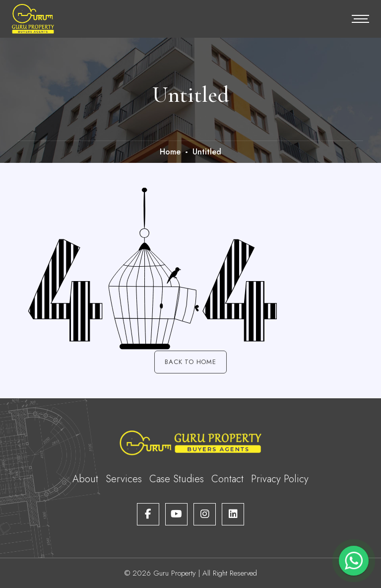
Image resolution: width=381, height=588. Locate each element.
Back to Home (190, 362)
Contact (227, 479)
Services (124, 479)
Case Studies (177, 479)
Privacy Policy (280, 479)
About (85, 479)
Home (170, 152)
